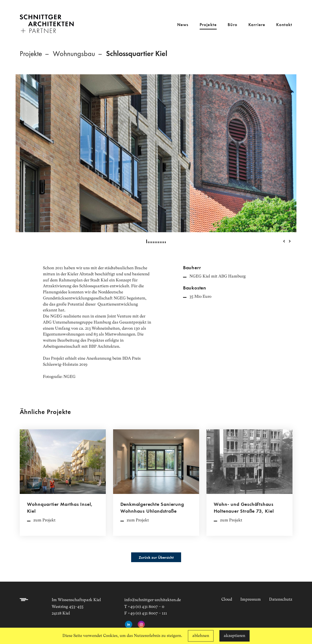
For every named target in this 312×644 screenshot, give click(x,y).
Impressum (251, 599)
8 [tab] (159, 242)
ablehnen (201, 636)
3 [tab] (150, 242)
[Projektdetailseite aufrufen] (63, 485)
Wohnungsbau (74, 54)
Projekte (208, 25)
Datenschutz (281, 599)
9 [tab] (160, 242)
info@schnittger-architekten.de (153, 600)
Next (288, 241)
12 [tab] (165, 242)
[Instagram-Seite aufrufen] (141, 625)
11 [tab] (164, 242)
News (183, 25)
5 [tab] (153, 242)
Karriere (257, 25)
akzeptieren (234, 636)
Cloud (227, 599)
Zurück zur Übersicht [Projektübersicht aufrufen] (156, 558)
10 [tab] (162, 242)
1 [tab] (147, 241)
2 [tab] (148, 242)
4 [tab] (152, 242)
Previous (282, 241)
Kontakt (284, 25)
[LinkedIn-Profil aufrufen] (129, 625)
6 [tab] (155, 242)
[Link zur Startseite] (47, 20)
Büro (233, 25)
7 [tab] (157, 242)
